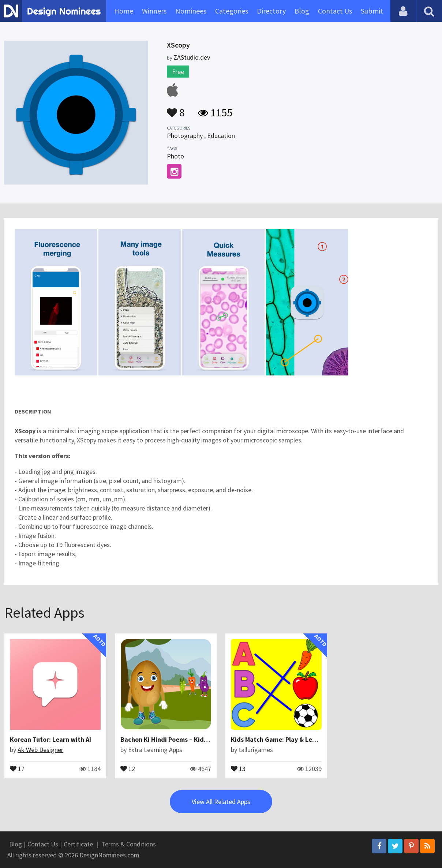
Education (221, 136)
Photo (175, 156)
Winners (154, 11)
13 (238, 768)
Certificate (78, 844)
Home (124, 11)
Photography (185, 136)
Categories (232, 11)
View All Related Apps (221, 802)
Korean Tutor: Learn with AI (50, 739)
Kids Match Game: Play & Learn (276, 739)
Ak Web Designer (40, 750)
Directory (271, 11)
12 (128, 768)
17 (17, 768)
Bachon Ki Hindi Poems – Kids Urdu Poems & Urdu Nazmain (207, 739)
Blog (302, 11)
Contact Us (335, 11)
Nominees (191, 11)
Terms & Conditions (129, 844)
